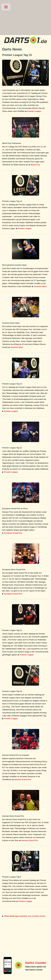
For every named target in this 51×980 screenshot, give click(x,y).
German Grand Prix (23, 779)
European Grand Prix (13, 533)
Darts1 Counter (36, 963)
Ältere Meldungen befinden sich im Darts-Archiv (25, 916)
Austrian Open (40, 286)
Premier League (34, 111)
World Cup (35, 165)
